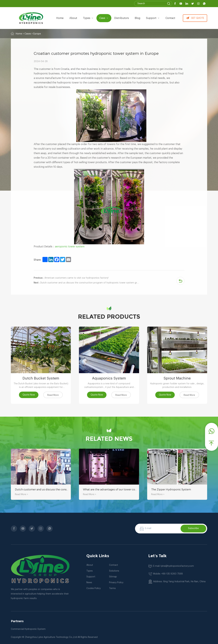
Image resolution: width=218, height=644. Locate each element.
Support (153, 18)
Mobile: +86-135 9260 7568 (168, 574)
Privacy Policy (116, 583)
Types (90, 571)
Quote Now (29, 395)
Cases (28, 34)
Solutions (114, 571)
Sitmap (113, 577)
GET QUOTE (195, 18)
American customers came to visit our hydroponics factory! (71, 278)
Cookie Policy (94, 588)
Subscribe (193, 528)
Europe (37, 34)
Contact (170, 18)
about (73, 18)
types (88, 18)
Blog (137, 18)
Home (60, 18)
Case (104, 18)
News (89, 583)
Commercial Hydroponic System (28, 629)
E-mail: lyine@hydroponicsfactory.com (174, 566)
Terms (112, 588)
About (90, 565)
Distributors (122, 18)
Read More (53, 395)
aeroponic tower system (70, 247)
